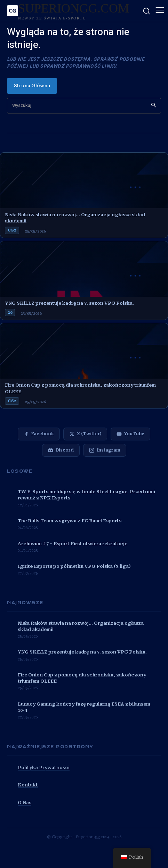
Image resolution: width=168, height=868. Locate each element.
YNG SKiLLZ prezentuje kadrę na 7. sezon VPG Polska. (69, 303)
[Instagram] (105, 450)
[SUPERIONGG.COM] (68, 11)
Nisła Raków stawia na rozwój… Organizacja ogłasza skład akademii (75, 218)
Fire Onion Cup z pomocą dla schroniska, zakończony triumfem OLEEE (80, 388)
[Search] (154, 106)
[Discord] (61, 450)
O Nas (25, 803)
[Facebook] (39, 434)
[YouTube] (130, 434)
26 (10, 313)
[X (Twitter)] (85, 434)
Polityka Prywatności (44, 768)
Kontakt (28, 785)
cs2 (12, 230)
